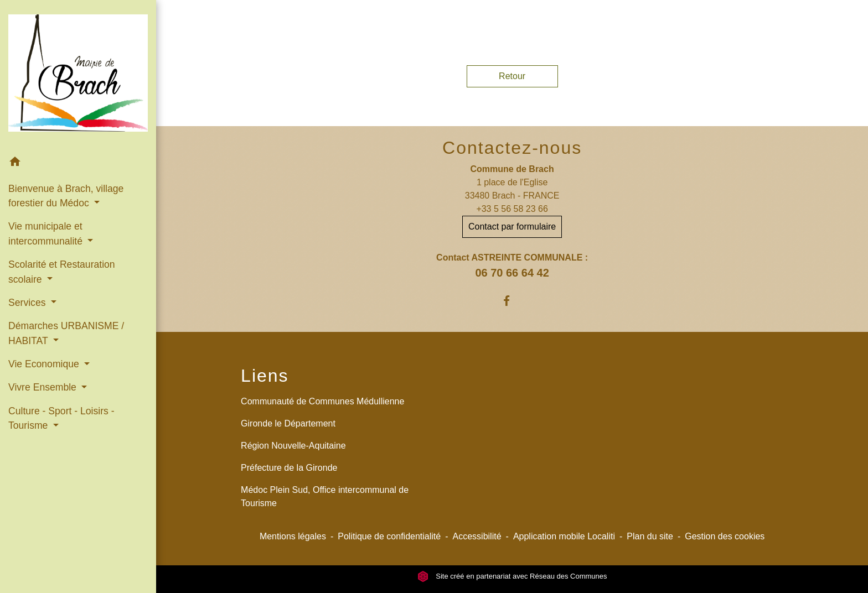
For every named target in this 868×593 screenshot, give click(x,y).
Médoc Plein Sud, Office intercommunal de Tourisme (325, 496)
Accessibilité (477, 536)
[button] (78, 163)
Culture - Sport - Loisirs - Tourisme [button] (61, 418)
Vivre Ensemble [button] (44, 387)
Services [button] (28, 303)
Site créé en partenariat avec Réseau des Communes (512, 576)
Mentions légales (293, 536)
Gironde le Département (288, 423)
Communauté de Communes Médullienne (322, 401)
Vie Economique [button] (45, 364)
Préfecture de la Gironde (289, 468)
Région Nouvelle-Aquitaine (293, 446)
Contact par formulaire (512, 227)
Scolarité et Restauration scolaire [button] (62, 272)
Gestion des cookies (725, 536)
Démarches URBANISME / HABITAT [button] (66, 333)
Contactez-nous (512, 148)
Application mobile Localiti (564, 536)
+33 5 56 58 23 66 (512, 209)
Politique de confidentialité (389, 536)
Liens (265, 376)
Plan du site (650, 536)
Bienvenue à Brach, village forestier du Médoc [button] (66, 196)
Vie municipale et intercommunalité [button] (47, 233)
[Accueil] (78, 75)
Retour (512, 76)
